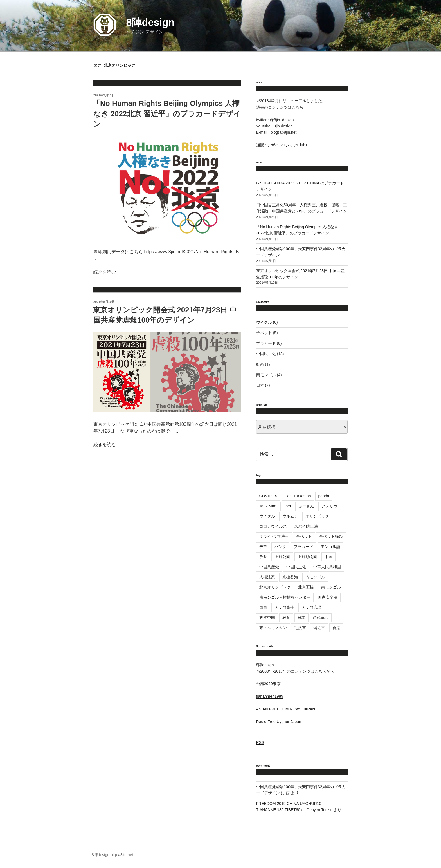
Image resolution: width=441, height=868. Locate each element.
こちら (298, 107)
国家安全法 (328, 597)
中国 (328, 557)
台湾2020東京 (268, 684)
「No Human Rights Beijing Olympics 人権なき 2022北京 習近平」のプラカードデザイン (167, 114)
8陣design (150, 22)
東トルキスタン (273, 628)
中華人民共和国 (327, 567)
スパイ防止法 (306, 526)
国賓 (263, 607)
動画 (260, 364)
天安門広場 (311, 607)
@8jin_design (282, 120)
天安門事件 (284, 607)
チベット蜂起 (331, 536)
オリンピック (317, 516)
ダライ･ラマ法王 (274, 536)
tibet (287, 506)
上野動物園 (307, 557)
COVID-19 (268, 496)
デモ (263, 547)
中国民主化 (266, 354)
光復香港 (290, 577)
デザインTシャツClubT (287, 145)
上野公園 (282, 557)
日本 (260, 385)
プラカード (266, 343)
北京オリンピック (275, 587)
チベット (264, 333)
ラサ (263, 557)
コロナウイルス (273, 526)
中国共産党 (269, 567)
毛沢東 (300, 628)
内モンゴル (315, 577)
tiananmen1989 (270, 696)
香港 (336, 628)
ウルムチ (290, 516)
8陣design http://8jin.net (112, 855)
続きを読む (105, 272)
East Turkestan (298, 496)
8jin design (283, 126)
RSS (260, 742)
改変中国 (267, 618)
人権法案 (267, 577)
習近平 (319, 628)
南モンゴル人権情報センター (285, 597)
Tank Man (268, 506)
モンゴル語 (330, 547)
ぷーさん (306, 506)
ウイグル (264, 322)
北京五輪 (306, 587)
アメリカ (329, 506)
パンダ (280, 547)
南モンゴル (266, 375)
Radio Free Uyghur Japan (279, 722)
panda (324, 496)
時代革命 (321, 618)
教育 (286, 618)
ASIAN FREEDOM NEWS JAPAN (286, 709)
